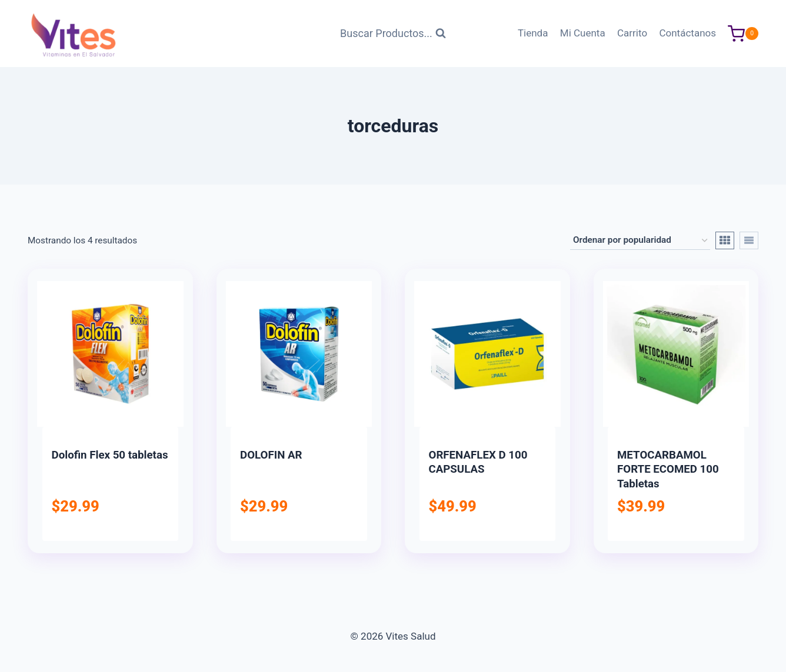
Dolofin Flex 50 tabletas (110, 455)
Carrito (632, 33)
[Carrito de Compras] (743, 34)
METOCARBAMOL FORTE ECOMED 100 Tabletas (668, 469)
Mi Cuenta (583, 33)
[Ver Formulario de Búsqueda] (393, 34)
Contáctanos (687, 33)
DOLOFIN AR (271, 455)
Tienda (533, 33)
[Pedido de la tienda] (640, 240)
